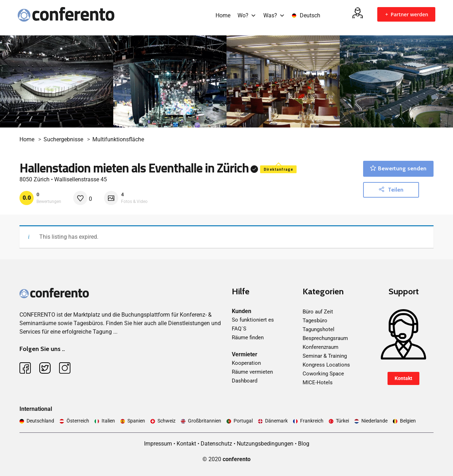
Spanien (136, 421)
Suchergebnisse (63, 139)
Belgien (408, 421)
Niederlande (374, 421)
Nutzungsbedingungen (265, 444)
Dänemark (276, 421)
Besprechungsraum (325, 338)
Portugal (243, 421)
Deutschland (40, 421)
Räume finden (248, 338)
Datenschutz (216, 444)
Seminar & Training (325, 356)
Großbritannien (205, 421)
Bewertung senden (398, 168)
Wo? (247, 15)
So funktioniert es (253, 320)
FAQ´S (239, 329)
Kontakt (403, 378)
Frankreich (312, 421)
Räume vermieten (252, 372)
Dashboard (245, 381)
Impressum (158, 444)
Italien (108, 421)
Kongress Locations (326, 365)
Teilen (391, 190)
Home (223, 15)
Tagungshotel (319, 329)
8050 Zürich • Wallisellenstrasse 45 (63, 179)
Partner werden (406, 14)
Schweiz (167, 421)
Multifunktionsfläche (118, 139)
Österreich (78, 421)
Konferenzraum (320, 347)
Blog (304, 444)
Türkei (342, 421)
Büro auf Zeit (318, 312)
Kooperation (246, 363)
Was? (274, 15)
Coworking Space (323, 374)
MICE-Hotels (318, 382)
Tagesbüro (315, 321)
